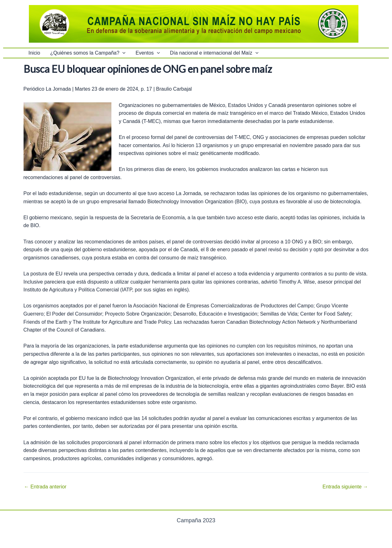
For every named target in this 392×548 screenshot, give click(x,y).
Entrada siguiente (345, 487)
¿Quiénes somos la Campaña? (88, 53)
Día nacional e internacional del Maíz (214, 53)
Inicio (34, 53)
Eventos (148, 53)
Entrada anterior (45, 487)
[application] (122, 53)
